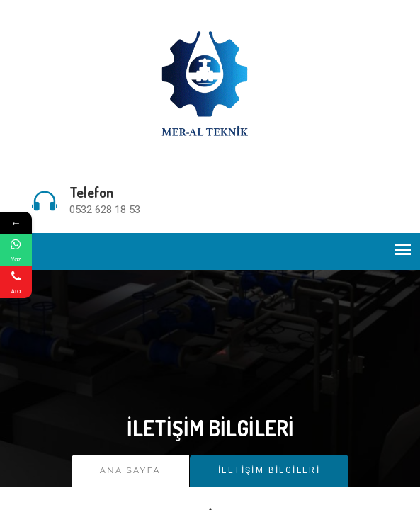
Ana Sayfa (130, 470)
